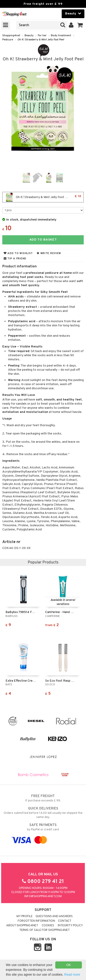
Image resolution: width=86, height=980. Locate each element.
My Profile (25, 916)
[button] (80, 25)
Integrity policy (70, 926)
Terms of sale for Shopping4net (44, 930)
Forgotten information (36, 921)
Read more (72, 974)
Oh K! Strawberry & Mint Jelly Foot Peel (41, 40)
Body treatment (61, 36)
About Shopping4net (22, 926)
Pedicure (8, 40)
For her (42, 36)
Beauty (29, 36)
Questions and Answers (54, 916)
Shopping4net (11, 36)
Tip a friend (15, 259)
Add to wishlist (18, 253)
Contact (65, 921)
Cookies (48, 926)
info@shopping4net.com (43, 896)
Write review (49, 253)
